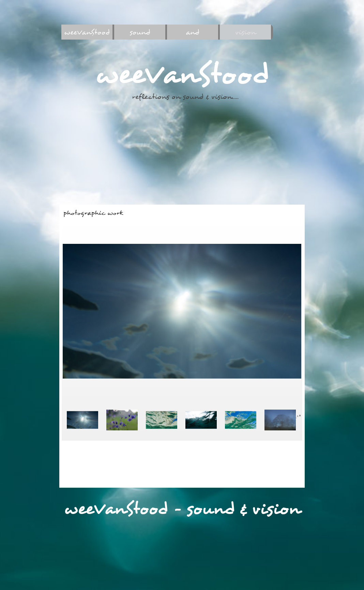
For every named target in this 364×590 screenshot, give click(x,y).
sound (140, 32)
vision (245, 32)
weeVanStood (87, 32)
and (193, 32)
